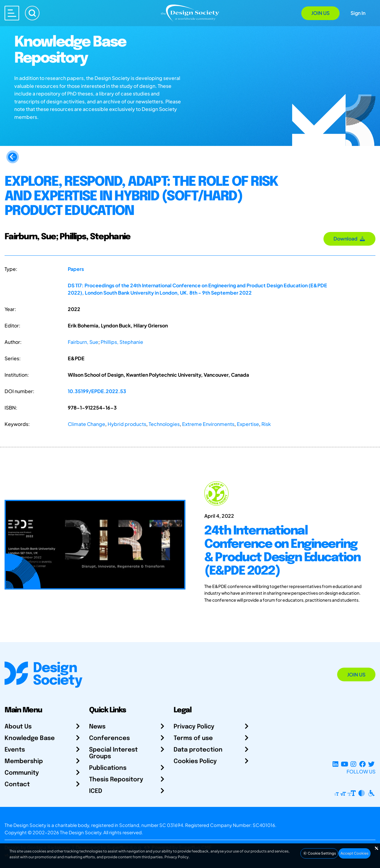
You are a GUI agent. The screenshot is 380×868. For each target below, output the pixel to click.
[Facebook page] (363, 764)
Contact (17, 785)
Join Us (320, 13)
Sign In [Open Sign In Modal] (358, 13)
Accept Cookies (354, 853)
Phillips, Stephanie (122, 342)
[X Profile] (371, 764)
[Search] (32, 13)
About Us (18, 727)
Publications (108, 768)
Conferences (109, 738)
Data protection (198, 750)
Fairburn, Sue (83, 342)
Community (22, 773)
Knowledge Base (30, 738)
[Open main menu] (12, 13)
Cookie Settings (319, 853)
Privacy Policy (194, 727)
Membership (24, 761)
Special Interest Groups (113, 753)
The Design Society (81, 832)
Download (349, 239)
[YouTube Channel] (344, 764)
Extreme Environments (208, 424)
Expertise (248, 424)
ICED (96, 791)
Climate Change (86, 424)
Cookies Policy (195, 761)
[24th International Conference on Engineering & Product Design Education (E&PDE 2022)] (285, 545)
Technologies (164, 424)
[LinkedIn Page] (335, 764)
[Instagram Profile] (353, 764)
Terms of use (193, 738)
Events (15, 750)
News (97, 727)
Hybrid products (127, 424)
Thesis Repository (116, 780)
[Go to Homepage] (190, 13)
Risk (266, 424)
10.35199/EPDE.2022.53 (97, 391)
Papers (76, 269)
